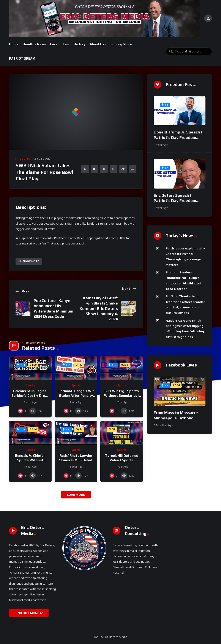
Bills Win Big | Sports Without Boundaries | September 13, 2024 (122, 396)
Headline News (34, 44)
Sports (25, 159)
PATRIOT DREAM (22, 58)
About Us (97, 44)
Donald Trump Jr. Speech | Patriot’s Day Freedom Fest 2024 (178, 137)
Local (54, 44)
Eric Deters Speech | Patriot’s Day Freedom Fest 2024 (175, 201)
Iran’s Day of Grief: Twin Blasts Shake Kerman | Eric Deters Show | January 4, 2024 (99, 309)
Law (66, 44)
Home (14, 44)
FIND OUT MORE (29, 613)
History (80, 44)
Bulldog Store (121, 44)
